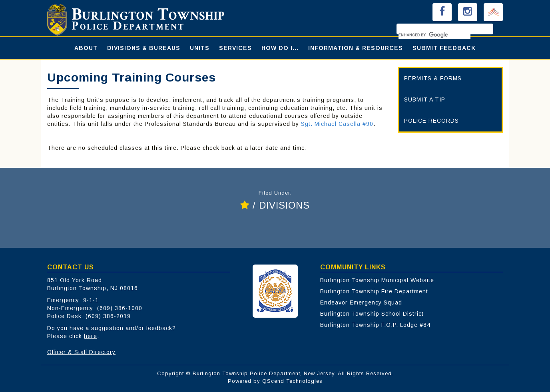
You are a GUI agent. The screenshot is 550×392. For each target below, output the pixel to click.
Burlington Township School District (372, 314)
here (91, 336)
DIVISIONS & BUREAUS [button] (144, 48)
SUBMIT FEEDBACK (444, 48)
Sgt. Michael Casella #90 (337, 124)
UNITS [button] (200, 48)
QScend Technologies (292, 381)
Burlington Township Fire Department (374, 291)
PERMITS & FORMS (433, 78)
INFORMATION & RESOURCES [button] (356, 48)
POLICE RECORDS (431, 121)
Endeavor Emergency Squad (361, 302)
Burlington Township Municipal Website (377, 280)
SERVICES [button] (235, 48)
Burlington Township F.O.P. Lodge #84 (375, 325)
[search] (434, 35)
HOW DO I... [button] (280, 48)
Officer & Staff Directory (81, 352)
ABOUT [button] (86, 48)
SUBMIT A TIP (425, 99)
